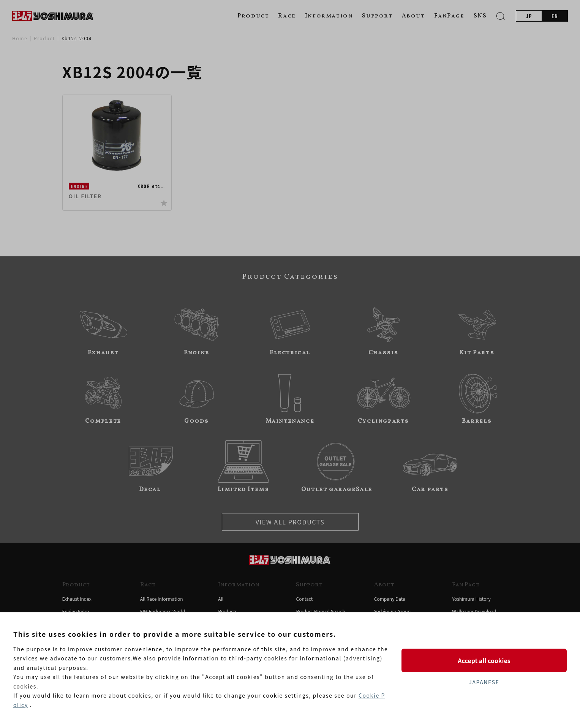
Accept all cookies (484, 660)
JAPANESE (484, 682)
